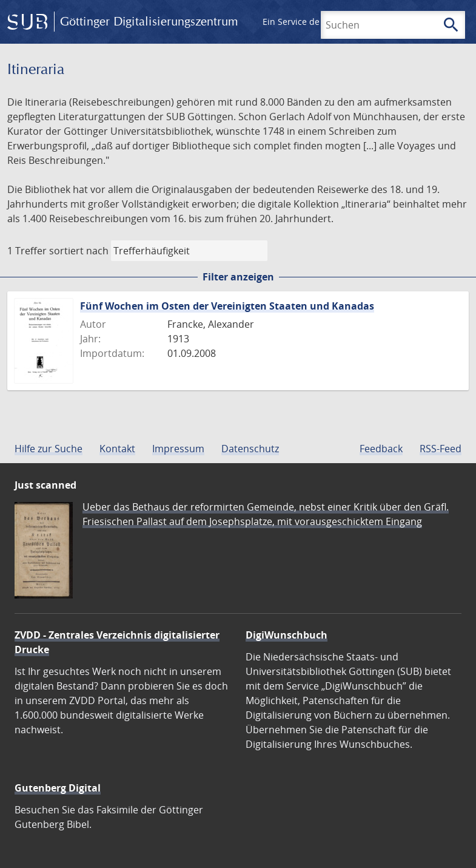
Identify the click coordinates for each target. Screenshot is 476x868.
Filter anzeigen (238, 277)
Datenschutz (250, 449)
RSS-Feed (441, 449)
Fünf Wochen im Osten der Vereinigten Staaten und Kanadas (227, 306)
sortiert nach (79, 251)
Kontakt (117, 449)
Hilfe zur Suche (49, 449)
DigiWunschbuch (287, 635)
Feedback (381, 449)
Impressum (178, 449)
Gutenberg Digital (58, 788)
